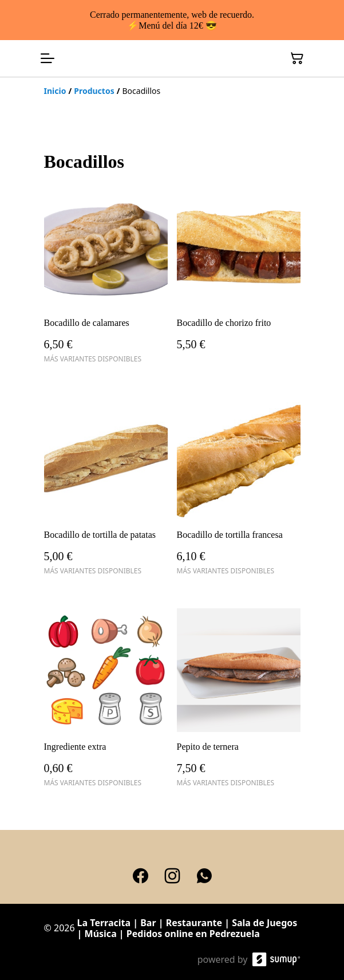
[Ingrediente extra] (106, 703)
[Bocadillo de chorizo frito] (239, 279)
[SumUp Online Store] (276, 959)
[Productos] (94, 91)
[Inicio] (55, 91)
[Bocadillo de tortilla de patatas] (106, 491)
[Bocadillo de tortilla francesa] (239, 491)
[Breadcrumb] (172, 91)
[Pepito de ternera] (239, 703)
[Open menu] (48, 58)
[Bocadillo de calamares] (106, 279)
